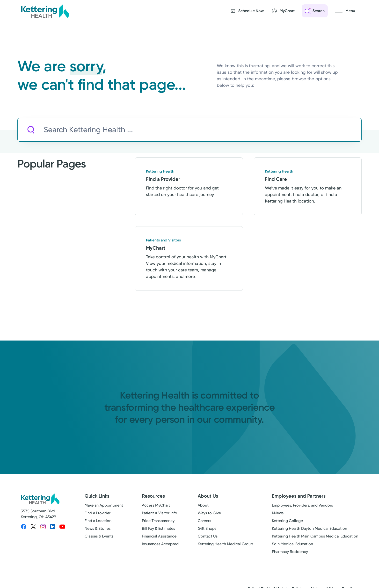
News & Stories (98, 528)
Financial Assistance (159, 536)
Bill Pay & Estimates (158, 528)
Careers (204, 521)
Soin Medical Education (292, 544)
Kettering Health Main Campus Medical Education (315, 536)
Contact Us (208, 536)
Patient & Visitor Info (160, 513)
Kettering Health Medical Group (225, 544)
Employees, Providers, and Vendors (302, 505)
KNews (278, 513)
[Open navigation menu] (345, 11)
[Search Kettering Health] (203, 130)
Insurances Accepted (160, 544)
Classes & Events (99, 536)
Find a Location (98, 521)
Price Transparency (158, 521)
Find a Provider (98, 513)
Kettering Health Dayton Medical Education (310, 528)
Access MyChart (156, 505)
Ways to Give (209, 513)
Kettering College (287, 521)
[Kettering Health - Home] (45, 11)
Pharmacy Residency (290, 552)
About (203, 505)
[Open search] (315, 11)
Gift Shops (207, 528)
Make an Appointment (104, 505)
